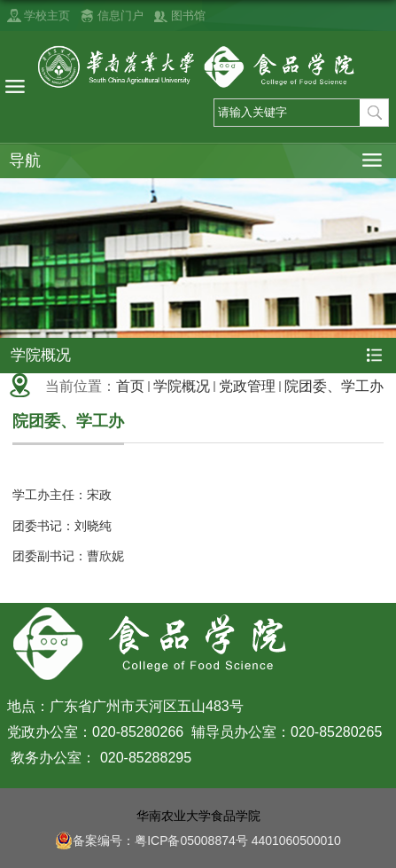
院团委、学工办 (334, 386)
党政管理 (247, 386)
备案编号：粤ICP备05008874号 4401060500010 (198, 841)
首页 (130, 386)
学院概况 (182, 386)
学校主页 (47, 16)
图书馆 (188, 16)
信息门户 (120, 16)
